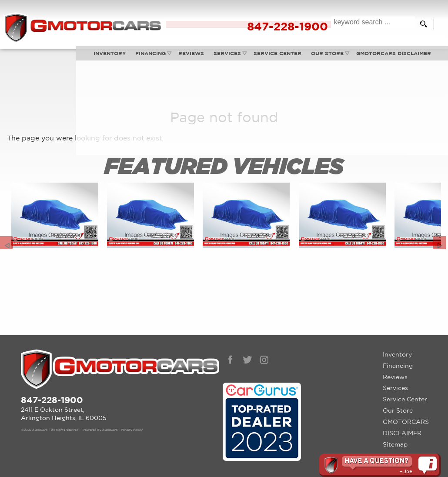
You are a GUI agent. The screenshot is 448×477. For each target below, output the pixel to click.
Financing (111, 56)
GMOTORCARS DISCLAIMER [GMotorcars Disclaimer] (357, 56)
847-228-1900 (52, 388)
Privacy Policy (132, 419)
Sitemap (395, 433)
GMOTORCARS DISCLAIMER (406, 416)
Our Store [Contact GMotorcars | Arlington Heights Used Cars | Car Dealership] (290, 56)
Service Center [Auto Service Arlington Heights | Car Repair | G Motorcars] (240, 56)
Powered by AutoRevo (100, 419)
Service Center (405, 388)
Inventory (397, 343)
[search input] (369, 24)
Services (189, 56)
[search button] (420, 24)
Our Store (398, 399)
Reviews (153, 56)
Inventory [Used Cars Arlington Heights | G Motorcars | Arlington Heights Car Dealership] (70, 56)
